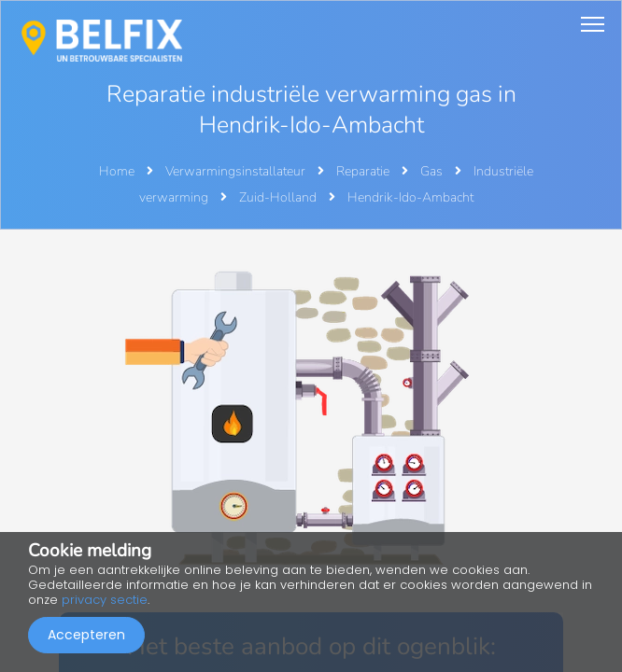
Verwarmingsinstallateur (237, 171)
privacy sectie (105, 600)
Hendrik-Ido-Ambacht (410, 197)
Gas (433, 171)
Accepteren (86, 635)
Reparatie (364, 171)
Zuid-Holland (279, 197)
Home (117, 171)
